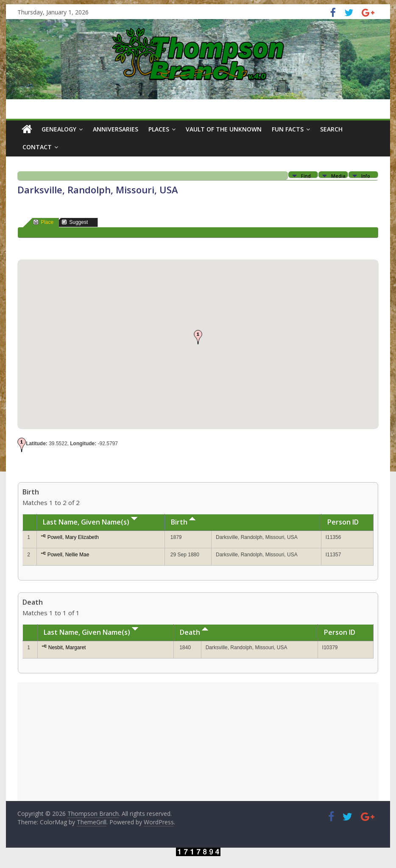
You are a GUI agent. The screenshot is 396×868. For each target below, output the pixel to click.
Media (338, 175)
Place (43, 222)
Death (194, 632)
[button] (198, 337)
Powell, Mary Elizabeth (73, 537)
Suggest (75, 222)
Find (306, 175)
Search (331, 129)
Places (159, 129)
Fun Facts (288, 129)
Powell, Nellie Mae (68, 555)
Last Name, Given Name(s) (90, 522)
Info (366, 175)
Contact (37, 147)
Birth (183, 522)
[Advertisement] (198, 742)
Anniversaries (116, 129)
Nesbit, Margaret (67, 648)
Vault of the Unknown (224, 129)
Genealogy (59, 129)
